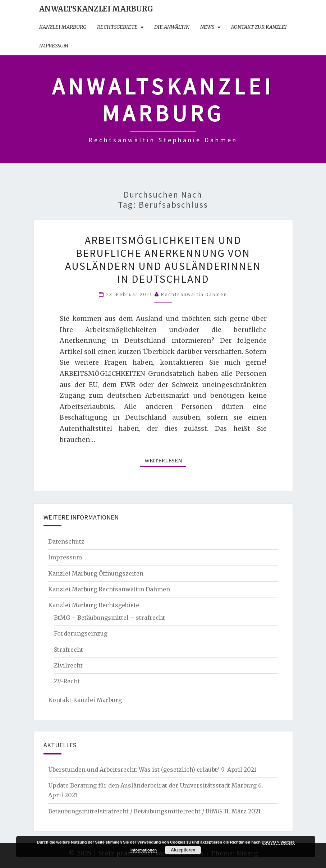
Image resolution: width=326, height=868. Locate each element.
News (207, 27)
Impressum (54, 46)
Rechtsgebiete (117, 27)
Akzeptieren (183, 850)
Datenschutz (66, 541)
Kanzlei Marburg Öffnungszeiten (96, 573)
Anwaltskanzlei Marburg (96, 9)
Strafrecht (68, 650)
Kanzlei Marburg (63, 27)
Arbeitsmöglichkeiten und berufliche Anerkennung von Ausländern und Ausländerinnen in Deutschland (163, 259)
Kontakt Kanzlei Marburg (85, 700)
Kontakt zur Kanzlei (259, 27)
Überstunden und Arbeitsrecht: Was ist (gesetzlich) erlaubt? (134, 770)
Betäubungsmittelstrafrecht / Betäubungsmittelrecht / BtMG (135, 811)
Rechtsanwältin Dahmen (194, 294)
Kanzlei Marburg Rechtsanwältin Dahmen (109, 589)
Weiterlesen (165, 460)
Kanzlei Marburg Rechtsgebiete (94, 605)
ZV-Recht (67, 681)
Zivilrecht (68, 665)
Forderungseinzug (81, 633)
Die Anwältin (172, 27)
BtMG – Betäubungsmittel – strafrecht (109, 618)
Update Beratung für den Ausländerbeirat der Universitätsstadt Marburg (152, 785)
